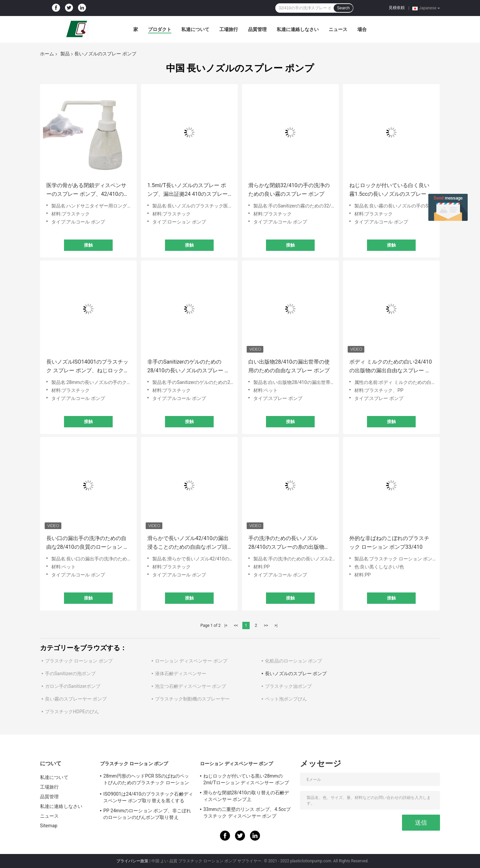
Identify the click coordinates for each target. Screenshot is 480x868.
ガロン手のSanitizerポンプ (73, 686)
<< (236, 625)
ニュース (338, 29)
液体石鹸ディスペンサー (181, 674)
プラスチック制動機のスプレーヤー (192, 699)
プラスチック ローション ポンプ (79, 661)
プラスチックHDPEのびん (72, 712)
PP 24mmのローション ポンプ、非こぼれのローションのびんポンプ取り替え (147, 814)
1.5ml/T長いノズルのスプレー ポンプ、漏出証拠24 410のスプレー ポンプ (187, 190)
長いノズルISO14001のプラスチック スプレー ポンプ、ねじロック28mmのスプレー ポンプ (87, 367)
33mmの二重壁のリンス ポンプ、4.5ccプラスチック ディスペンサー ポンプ (247, 813)
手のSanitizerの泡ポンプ (70, 674)
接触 (88, 245)
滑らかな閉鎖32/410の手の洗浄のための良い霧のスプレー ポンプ (289, 190)
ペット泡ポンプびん (286, 699)
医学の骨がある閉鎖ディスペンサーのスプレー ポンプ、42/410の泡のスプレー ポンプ (88, 190)
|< (226, 625)
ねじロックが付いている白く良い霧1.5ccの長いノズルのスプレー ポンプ (391, 190)
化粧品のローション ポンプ (293, 661)
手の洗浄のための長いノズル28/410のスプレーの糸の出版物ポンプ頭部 (289, 543)
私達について (195, 29)
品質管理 (257, 29)
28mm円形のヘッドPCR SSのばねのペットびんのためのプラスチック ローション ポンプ (146, 780)
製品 (65, 54)
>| (276, 625)
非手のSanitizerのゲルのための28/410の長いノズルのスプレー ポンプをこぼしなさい (189, 367)
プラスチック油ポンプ (288, 686)
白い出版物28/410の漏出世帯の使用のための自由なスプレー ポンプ (289, 366)
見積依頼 (397, 8)
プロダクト (160, 29)
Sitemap (49, 826)
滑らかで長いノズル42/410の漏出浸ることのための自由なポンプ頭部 (188, 543)
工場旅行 (229, 29)
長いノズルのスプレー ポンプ (296, 674)
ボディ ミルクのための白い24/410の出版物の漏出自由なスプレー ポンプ (391, 367)
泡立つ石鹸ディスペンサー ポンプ (190, 686)
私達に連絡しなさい (298, 29)
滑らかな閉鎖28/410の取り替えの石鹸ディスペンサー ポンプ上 (246, 796)
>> (266, 625)
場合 (362, 29)
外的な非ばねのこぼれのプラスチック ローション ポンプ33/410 (389, 543)
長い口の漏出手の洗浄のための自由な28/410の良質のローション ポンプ (88, 543)
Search (343, 8)
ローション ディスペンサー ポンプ (191, 661)
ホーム (47, 54)
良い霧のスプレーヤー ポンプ (76, 699)
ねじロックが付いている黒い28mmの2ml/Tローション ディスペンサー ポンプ (246, 779)
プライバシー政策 (132, 861)
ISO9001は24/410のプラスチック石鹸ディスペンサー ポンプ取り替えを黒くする (148, 797)
